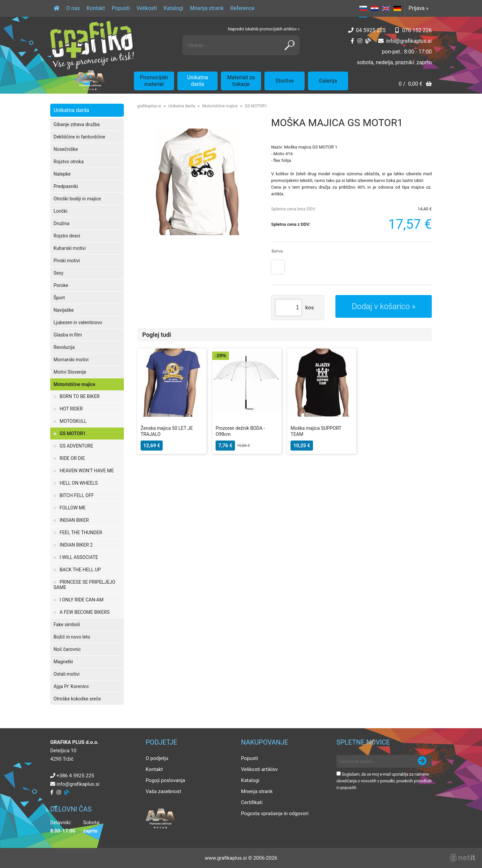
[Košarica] (415, 84)
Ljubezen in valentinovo (78, 322)
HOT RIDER (71, 409)
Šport (59, 298)
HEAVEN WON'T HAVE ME (87, 471)
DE (397, 8)
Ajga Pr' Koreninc (71, 686)
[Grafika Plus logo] (92, 45)
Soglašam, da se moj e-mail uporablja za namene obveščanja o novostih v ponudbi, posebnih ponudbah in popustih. (384, 781)
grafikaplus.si (149, 106)
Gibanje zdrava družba (77, 124)
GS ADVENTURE (76, 446)
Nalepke (62, 174)
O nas (73, 8)
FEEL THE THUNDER (81, 533)
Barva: (277, 251)
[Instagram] (360, 41)
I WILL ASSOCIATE (79, 557)
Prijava (418, 8)
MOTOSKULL (73, 421)
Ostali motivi (67, 674)
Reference (242, 8)
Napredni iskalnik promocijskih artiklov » (264, 29)
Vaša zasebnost (163, 791)
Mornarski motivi (71, 360)
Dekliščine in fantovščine (79, 137)
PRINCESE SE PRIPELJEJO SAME (84, 585)
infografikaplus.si (409, 41)
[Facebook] (352, 41)
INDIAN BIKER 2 (76, 545)
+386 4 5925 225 (75, 776)
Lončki (60, 211)
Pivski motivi (67, 261)
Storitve (285, 81)
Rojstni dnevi (67, 236)
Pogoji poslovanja (165, 780)
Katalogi (174, 8)
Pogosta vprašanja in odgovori (275, 813)
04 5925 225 (371, 30)
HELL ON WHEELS (79, 483)
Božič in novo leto (72, 637)
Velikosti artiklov (259, 769)
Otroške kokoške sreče (77, 699)
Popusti (121, 8)
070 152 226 (417, 30)
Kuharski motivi (70, 248)
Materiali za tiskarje (241, 81)
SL (363, 8)
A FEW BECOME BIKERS (85, 612)
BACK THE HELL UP (80, 570)
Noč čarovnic (67, 649)
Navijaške (64, 310)
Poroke (61, 285)
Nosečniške (66, 149)
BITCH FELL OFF (77, 495)
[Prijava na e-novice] (422, 761)
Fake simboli (67, 624)
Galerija (328, 81)
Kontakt (96, 8)
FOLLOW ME (73, 508)
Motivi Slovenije (70, 372)
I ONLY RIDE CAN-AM (82, 600)
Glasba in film (68, 335)
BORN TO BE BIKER (80, 396)
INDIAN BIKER (74, 520)
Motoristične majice (74, 384)
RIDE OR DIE (72, 458)
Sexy (58, 273)
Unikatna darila (198, 81)
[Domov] (57, 8)
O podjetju (157, 758)
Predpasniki (66, 186)
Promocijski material (154, 81)
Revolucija (64, 347)
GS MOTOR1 (73, 433)
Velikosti (147, 8)
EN (386, 8)
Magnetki (63, 662)
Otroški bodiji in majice (77, 199)
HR (375, 8)
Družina (61, 223)
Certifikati (252, 802)
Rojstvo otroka (69, 162)
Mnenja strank (207, 8)
